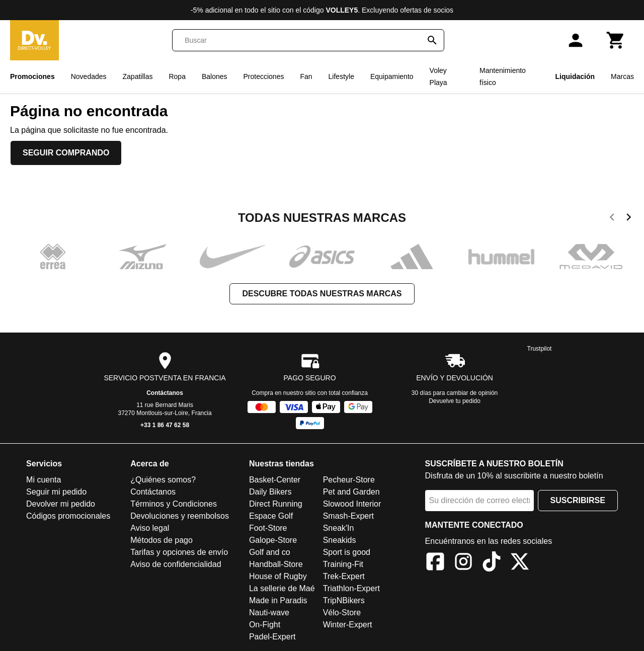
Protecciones (264, 76)
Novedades (89, 76)
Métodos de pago (162, 540)
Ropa (177, 76)
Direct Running (276, 504)
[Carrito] (616, 40)
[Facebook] (435, 563)
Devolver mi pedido (61, 504)
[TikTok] (492, 563)
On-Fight (265, 625)
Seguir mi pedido (56, 492)
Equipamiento (392, 76)
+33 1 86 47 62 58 (165, 425)
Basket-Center (275, 480)
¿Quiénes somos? (163, 480)
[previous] (612, 219)
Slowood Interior (352, 504)
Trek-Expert (344, 576)
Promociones (32, 76)
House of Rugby (278, 576)
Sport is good (347, 552)
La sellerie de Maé (282, 588)
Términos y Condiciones (174, 504)
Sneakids (340, 540)
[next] (629, 219)
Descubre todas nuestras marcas (322, 294)
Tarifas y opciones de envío (179, 552)
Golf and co (270, 552)
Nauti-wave (269, 613)
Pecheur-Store (349, 480)
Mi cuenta (44, 480)
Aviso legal (150, 528)
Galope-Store (273, 540)
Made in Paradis (278, 600)
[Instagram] (463, 563)
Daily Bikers (270, 492)
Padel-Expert (272, 637)
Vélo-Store (342, 613)
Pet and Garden (351, 492)
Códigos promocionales (68, 516)
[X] (520, 563)
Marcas (622, 76)
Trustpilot (540, 349)
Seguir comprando (66, 153)
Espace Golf (271, 516)
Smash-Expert (348, 516)
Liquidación (575, 76)
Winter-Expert (348, 625)
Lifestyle (341, 76)
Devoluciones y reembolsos (180, 516)
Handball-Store (276, 564)
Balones (215, 76)
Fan (306, 76)
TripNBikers (344, 600)
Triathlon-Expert (351, 588)
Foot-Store (268, 528)
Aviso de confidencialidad (176, 564)
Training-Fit (343, 564)
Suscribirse (578, 500)
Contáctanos (165, 393)
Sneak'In (339, 528)
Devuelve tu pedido (455, 401)
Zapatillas (138, 76)
